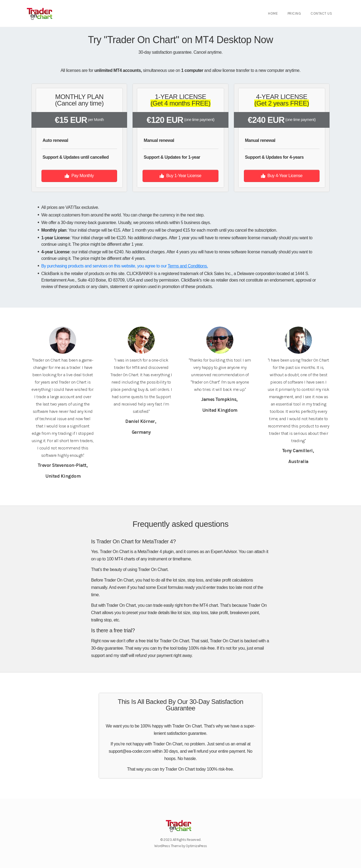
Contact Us (321, 13)
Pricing (294, 13)
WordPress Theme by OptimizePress (181, 846)
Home (273, 13)
